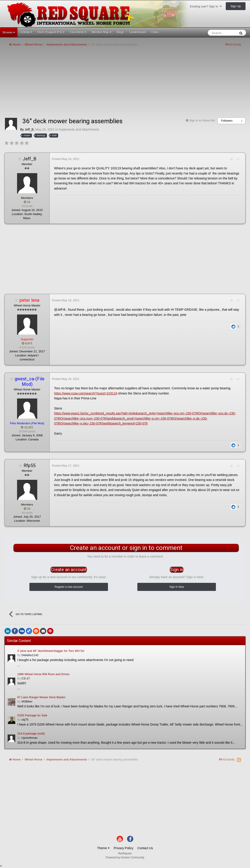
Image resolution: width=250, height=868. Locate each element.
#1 (238, 159)
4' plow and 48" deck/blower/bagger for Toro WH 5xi (51, 651)
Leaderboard (138, 32)
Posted (66, 159)
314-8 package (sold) (31, 733)
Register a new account (69, 587)
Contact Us (145, 848)
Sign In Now (177, 587)
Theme (103, 848)
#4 (238, 466)
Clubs (155, 32)
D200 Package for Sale (32, 715)
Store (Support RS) (51, 32)
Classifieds (78, 32)
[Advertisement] (86, 84)
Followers (227, 121)
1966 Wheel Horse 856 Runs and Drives (43, 674)
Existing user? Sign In (206, 6)
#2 (238, 300)
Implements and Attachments (79, 129)
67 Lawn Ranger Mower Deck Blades (41, 697)
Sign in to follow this (202, 120)
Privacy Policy (124, 848)
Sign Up (236, 6)
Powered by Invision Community (125, 857)
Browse (9, 32)
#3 (238, 379)
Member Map (101, 32)
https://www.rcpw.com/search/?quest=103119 (86, 393)
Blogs (120, 32)
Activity (26, 32)
